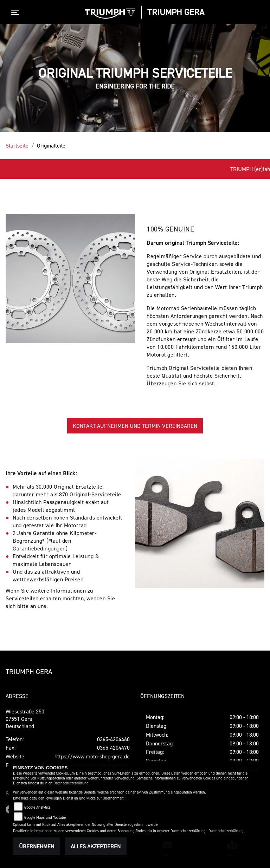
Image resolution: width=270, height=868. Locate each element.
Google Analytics (37, 807)
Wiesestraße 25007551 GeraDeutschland (25, 719)
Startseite (17, 145)
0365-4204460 (113, 739)
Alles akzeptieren (96, 846)
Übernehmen (37, 846)
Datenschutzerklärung (71, 783)
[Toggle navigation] (17, 12)
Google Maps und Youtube (45, 818)
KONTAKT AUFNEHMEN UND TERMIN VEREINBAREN (135, 426)
